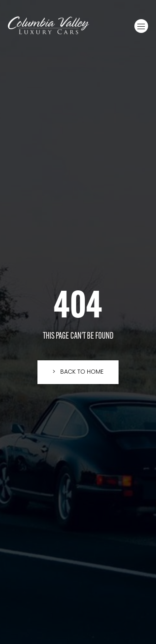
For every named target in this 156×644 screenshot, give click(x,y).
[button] (141, 26)
